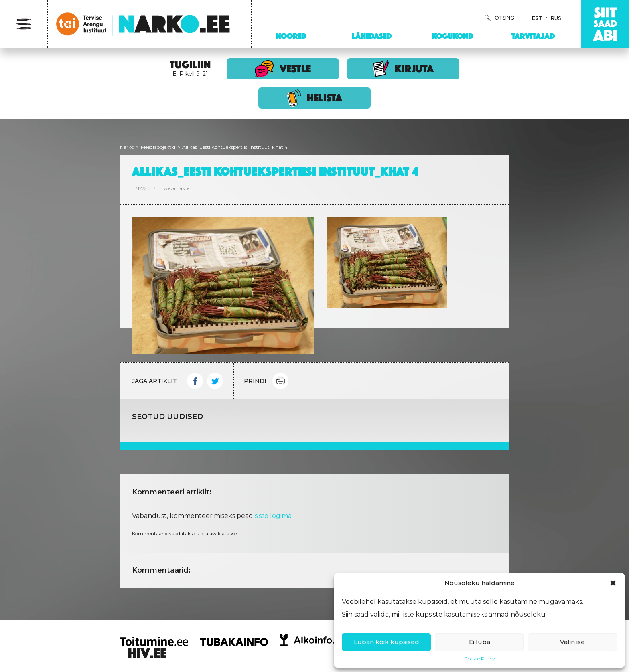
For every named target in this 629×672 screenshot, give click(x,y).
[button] (613, 583)
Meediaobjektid (158, 147)
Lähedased (372, 36)
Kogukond (452, 36)
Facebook (195, 381)
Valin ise (572, 642)
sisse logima (273, 516)
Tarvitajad (533, 36)
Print (280, 381)
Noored (291, 36)
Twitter (215, 381)
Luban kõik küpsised (387, 642)
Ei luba (480, 642)
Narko (127, 147)
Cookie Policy (480, 659)
